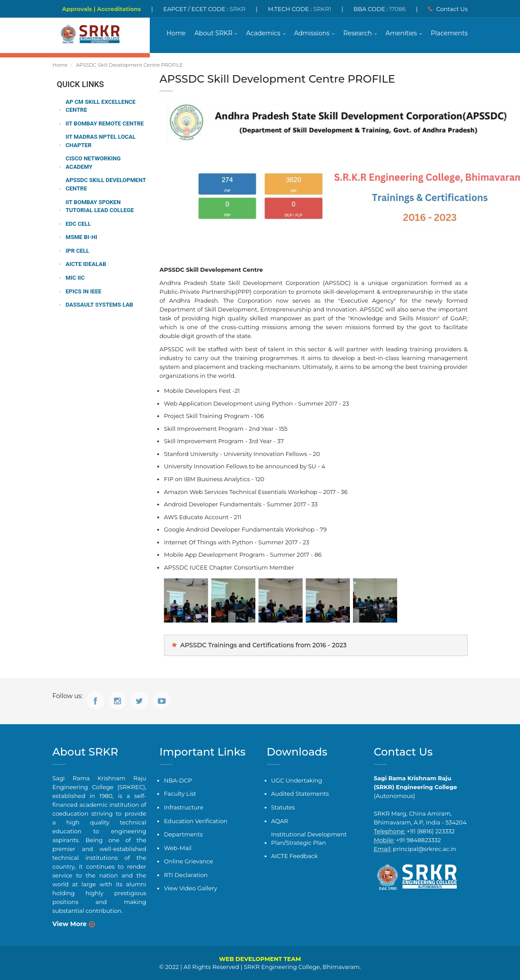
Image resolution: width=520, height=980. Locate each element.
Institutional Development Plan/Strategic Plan (309, 838)
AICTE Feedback (295, 856)
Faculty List (180, 794)
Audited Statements (300, 794)
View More (70, 924)
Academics (263, 33)
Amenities (401, 33)
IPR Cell (78, 251)
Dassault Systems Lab (100, 305)
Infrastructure (184, 807)
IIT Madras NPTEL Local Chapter (101, 141)
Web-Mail (178, 848)
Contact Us (448, 9)
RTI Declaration (186, 875)
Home (176, 33)
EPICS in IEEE (84, 291)
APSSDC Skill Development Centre (106, 184)
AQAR (280, 821)
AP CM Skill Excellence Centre (101, 106)
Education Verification (196, 821)
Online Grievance (188, 861)
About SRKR (213, 33)
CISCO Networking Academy (93, 163)
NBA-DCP (178, 780)
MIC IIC (75, 278)
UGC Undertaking (297, 780)
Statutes (283, 807)
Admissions (312, 33)
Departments (183, 834)
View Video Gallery (190, 888)
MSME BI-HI (82, 237)
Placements (449, 33)
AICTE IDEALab (86, 264)
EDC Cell (78, 224)
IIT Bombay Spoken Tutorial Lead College (100, 206)
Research (358, 33)
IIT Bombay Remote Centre (105, 123)
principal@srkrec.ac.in (424, 849)
